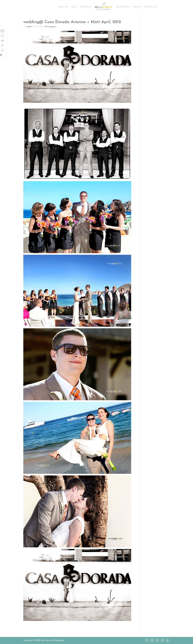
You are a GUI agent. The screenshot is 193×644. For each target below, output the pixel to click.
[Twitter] (2, 41)
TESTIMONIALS (123, 7)
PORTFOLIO (86, 7)
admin (29, 27)
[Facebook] (2, 31)
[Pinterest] (2, 45)
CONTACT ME (150, 7)
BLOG (74, 7)
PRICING (137, 7)
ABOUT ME (63, 7)
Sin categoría (51, 27)
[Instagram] (2, 36)
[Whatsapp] (2, 50)
